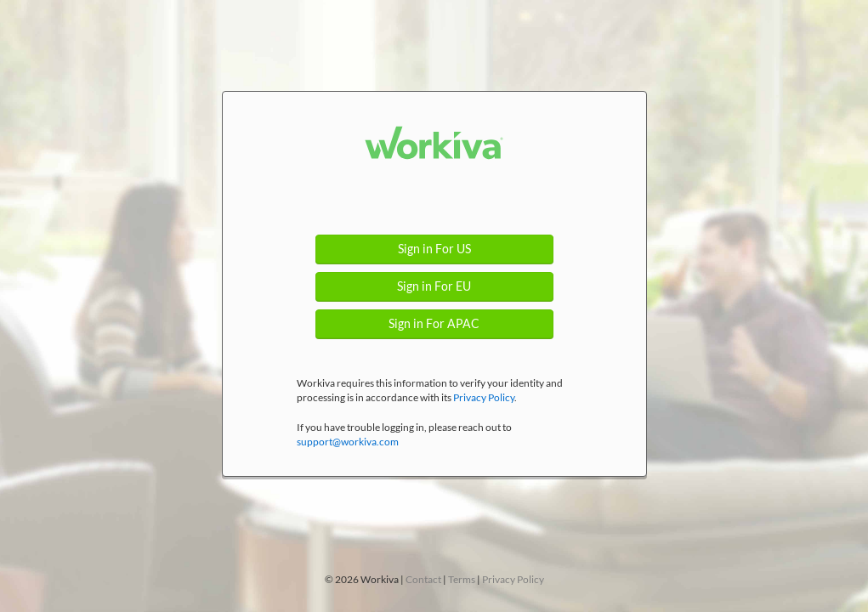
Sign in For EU (434, 286)
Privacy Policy (484, 397)
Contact (423, 579)
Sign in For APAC (434, 324)
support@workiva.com (348, 442)
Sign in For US (434, 249)
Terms (462, 579)
